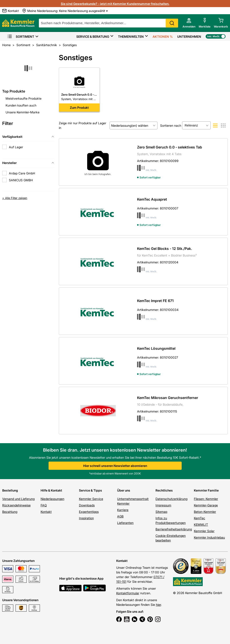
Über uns (124, 490)
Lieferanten (125, 523)
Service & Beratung (93, 37)
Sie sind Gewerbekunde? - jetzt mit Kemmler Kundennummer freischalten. (115, 4)
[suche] (108, 23)
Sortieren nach (171, 125)
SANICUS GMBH (21, 180)
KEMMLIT (201, 524)
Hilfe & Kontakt (51, 490)
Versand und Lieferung (18, 499)
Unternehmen (189, 37)
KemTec (200, 518)
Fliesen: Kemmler (206, 499)
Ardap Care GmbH (22, 173)
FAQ (44, 505)
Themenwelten (131, 37)
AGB (120, 516)
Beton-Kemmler (205, 512)
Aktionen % (163, 37)
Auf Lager (16, 147)
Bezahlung (10, 512)
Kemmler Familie (206, 490)
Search (172, 23)
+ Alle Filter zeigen (15, 198)
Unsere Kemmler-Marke (23, 112)
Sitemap (161, 512)
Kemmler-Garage (206, 505)
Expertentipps (89, 512)
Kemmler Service (91, 499)
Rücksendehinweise (16, 505)
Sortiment (21, 37)
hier (158, 605)
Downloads (87, 505)
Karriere (123, 510)
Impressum (163, 505)
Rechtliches (164, 490)
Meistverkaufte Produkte (24, 98)
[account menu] (189, 23)
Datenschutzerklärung (171, 499)
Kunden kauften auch (21, 105)
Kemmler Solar (204, 531)
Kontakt (46, 512)
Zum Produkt (79, 108)
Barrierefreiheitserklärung (174, 529)
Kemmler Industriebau (209, 537)
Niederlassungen (52, 499)
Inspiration (86, 518)
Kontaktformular (128, 593)
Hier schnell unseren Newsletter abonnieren (115, 466)
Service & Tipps (90, 490)
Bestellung (10, 490)
